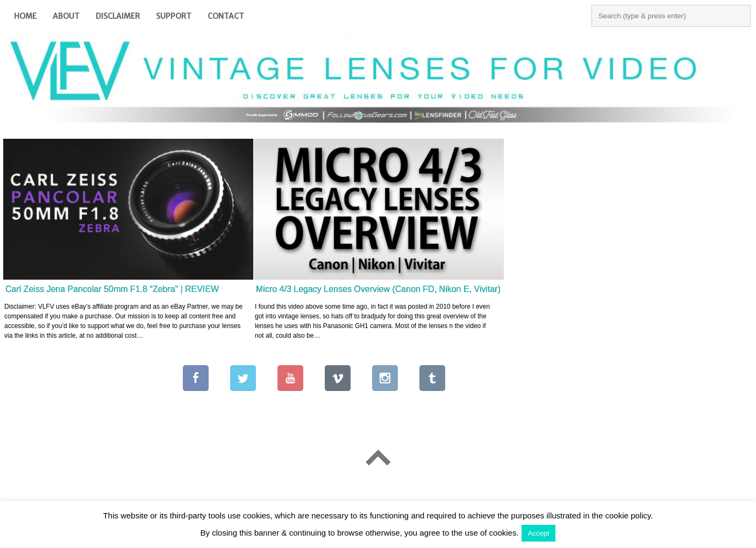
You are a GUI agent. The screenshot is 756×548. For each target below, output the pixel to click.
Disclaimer (118, 16)
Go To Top (378, 458)
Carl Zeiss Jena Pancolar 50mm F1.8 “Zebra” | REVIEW (112, 289)
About (66, 16)
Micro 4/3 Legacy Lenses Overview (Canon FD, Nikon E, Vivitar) (378, 289)
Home (25, 16)
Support (174, 16)
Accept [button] (539, 533)
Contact (226, 16)
